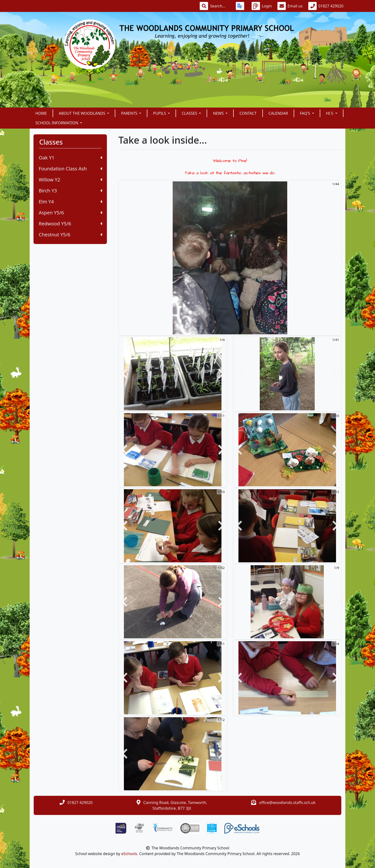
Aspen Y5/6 (70, 213)
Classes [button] (190, 113)
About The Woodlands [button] (83, 113)
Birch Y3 (70, 191)
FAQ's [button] (306, 113)
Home (41, 113)
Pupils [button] (160, 113)
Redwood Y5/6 (70, 224)
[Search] (220, 6)
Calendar (278, 113)
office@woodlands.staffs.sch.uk (287, 803)
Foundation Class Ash (70, 169)
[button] (124, 258)
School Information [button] (57, 123)
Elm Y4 (70, 202)
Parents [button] (130, 113)
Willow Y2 (70, 180)
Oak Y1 (70, 158)
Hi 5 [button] (330, 113)
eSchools (129, 854)
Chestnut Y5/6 (70, 235)
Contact (248, 113)
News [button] (219, 113)
